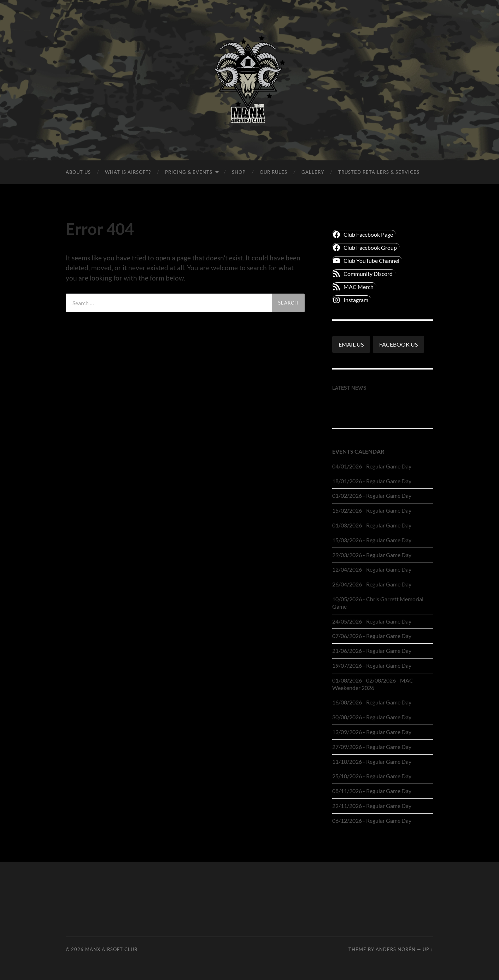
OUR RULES (274, 172)
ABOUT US (78, 172)
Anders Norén (396, 949)
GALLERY (313, 172)
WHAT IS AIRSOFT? (128, 172)
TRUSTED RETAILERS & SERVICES (379, 172)
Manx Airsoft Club (111, 949)
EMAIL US (351, 344)
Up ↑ (428, 949)
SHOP (239, 172)
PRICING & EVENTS (189, 172)
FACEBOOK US (398, 344)
